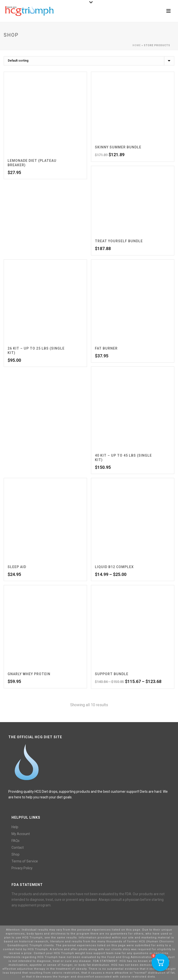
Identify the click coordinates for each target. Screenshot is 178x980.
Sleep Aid (17, 567)
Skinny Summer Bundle (118, 147)
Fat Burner (106, 348)
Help (15, 827)
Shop (16, 854)
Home (137, 45)
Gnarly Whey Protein (29, 674)
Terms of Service (25, 861)
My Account (21, 834)
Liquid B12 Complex (114, 567)
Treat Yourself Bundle (119, 241)
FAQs (16, 841)
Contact (18, 848)
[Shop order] (89, 61)
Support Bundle (112, 674)
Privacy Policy (22, 868)
